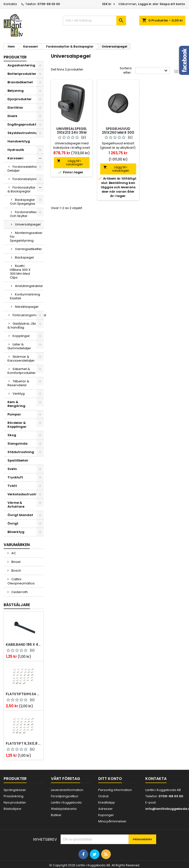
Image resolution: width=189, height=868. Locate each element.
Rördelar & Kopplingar (17, 425)
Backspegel (24, 257)
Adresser (105, 809)
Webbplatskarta (64, 809)
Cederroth (19, 592)
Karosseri (15, 158)
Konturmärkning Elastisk (25, 296)
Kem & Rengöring (16, 404)
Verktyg (19, 394)
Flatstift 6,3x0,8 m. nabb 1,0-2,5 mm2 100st (24, 743)
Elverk (12, 116)
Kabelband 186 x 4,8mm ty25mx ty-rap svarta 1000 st (24, 644)
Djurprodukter (20, 99)
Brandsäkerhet (20, 82)
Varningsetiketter (28, 249)
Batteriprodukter (22, 74)
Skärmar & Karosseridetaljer (21, 359)
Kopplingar (21, 336)
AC (13, 553)
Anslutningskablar (29, 286)
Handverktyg (19, 141)
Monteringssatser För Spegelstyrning (26, 237)
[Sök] (94, 21)
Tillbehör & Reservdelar (18, 383)
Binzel (16, 562)
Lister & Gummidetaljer (19, 346)
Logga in (145, 4)
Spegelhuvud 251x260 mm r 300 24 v (118, 133)
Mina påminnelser (112, 821)
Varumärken (17, 545)
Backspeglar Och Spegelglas (23, 202)
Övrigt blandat (20, 515)
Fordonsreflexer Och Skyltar (25, 214)
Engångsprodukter (24, 124)
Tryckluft (15, 477)
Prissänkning (14, 796)
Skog (12, 435)
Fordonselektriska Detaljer (24, 169)
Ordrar (104, 796)
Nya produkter (15, 802)
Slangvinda (17, 444)
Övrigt (13, 523)
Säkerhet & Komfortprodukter (22, 371)
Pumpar (14, 414)
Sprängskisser (15, 790)
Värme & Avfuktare (16, 505)
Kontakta (10, 4)
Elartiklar (15, 108)
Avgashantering (21, 65)
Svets (12, 469)
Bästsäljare (17, 605)
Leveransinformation (67, 790)
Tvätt (12, 486)
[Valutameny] (109, 4)
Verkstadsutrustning (25, 494)
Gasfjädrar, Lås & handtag (22, 325)
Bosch (16, 570)
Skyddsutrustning (23, 133)
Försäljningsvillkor (65, 796)
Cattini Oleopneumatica (21, 581)
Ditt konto (110, 779)
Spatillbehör (18, 460)
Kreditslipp (107, 802)
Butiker (56, 815)
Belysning (16, 91)
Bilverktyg (16, 532)
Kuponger (106, 815)
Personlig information (115, 790)
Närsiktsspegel (27, 307)
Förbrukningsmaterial (28, 315)
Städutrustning (21, 452)
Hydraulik (16, 150)
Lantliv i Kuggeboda (66, 802)
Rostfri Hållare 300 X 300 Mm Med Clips (20, 272)
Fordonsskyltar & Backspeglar (21, 189)
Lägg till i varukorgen (70, 163)
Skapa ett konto (172, 4)
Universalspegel (28, 224)
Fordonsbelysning (27, 179)
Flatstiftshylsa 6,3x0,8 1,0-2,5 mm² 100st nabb (24, 694)
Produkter (15, 57)
